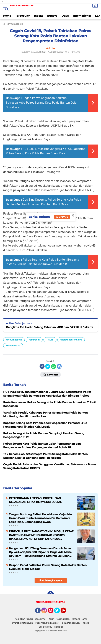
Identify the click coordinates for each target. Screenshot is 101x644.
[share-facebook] (42, 366)
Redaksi (59, 627)
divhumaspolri (14, 340)
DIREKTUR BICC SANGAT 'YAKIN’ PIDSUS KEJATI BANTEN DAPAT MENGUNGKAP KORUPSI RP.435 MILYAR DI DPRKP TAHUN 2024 (42, 535)
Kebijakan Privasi (24, 619)
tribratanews (13, 346)
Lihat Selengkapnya (50, 580)
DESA (65, 16)
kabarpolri (34, 340)
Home (7, 16)
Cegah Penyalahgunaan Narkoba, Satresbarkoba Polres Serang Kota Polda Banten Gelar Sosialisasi (42, 103)
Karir (51, 619)
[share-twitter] (48, 366)
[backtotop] (51, 594)
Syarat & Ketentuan (22, 623)
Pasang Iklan (63, 619)
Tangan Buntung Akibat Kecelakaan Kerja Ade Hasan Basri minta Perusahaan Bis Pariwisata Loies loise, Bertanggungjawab (40, 518)
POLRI (50, 340)
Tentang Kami (79, 619)
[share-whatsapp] (53, 366)
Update (62, 217)
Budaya (52, 16)
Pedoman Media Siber (47, 623)
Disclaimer (41, 619)
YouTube (66, 612)
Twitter (59, 612)
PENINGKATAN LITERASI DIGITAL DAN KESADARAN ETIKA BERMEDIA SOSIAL (35, 500)
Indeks (38, 16)
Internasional (82, 16)
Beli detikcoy (45, 627)
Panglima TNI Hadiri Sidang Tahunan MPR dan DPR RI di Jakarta (50, 327)
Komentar (50, 374)
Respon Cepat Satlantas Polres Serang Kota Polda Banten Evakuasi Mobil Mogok (48, 567)
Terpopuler (23, 16)
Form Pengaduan (70, 623)
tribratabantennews (71, 340)
